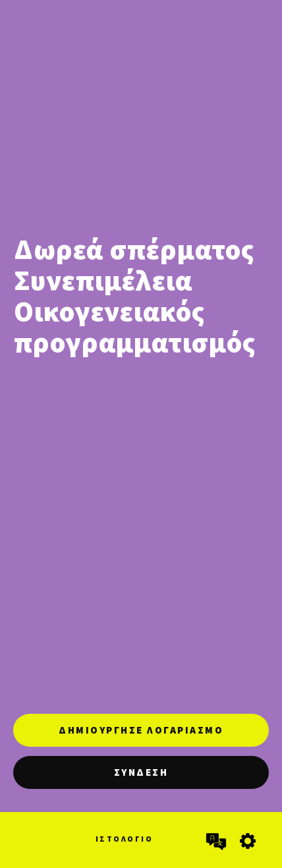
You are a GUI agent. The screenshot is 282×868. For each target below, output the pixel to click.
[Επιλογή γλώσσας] (215, 840)
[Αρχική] (28, 835)
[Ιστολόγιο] (125, 846)
